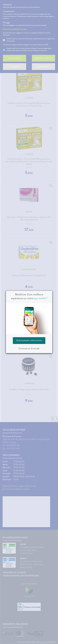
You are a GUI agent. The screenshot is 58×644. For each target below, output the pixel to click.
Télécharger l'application (29, 341)
